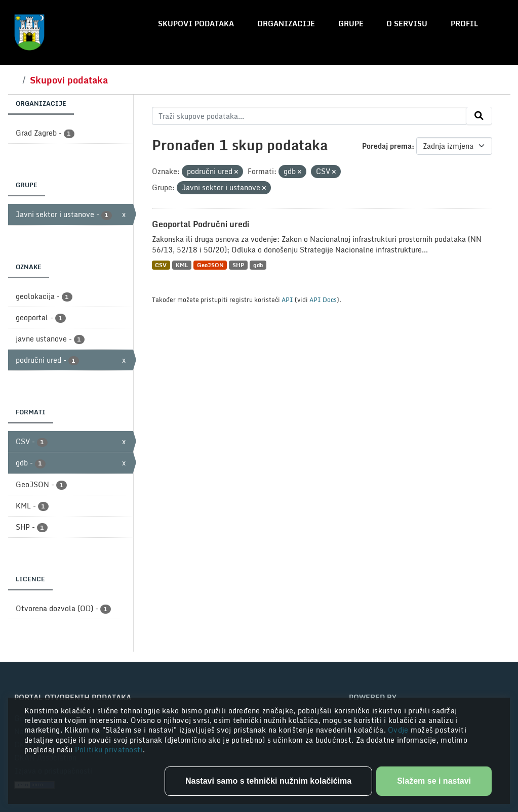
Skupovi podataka (196, 24)
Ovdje (399, 730)
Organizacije (286, 24)
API (287, 300)
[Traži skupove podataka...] (309, 116)
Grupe (351, 24)
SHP (238, 265)
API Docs (323, 300)
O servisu (407, 24)
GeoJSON (210, 265)
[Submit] (479, 116)
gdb (258, 265)
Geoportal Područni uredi (201, 224)
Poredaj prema (387, 146)
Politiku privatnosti (109, 750)
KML (182, 265)
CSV (161, 265)
